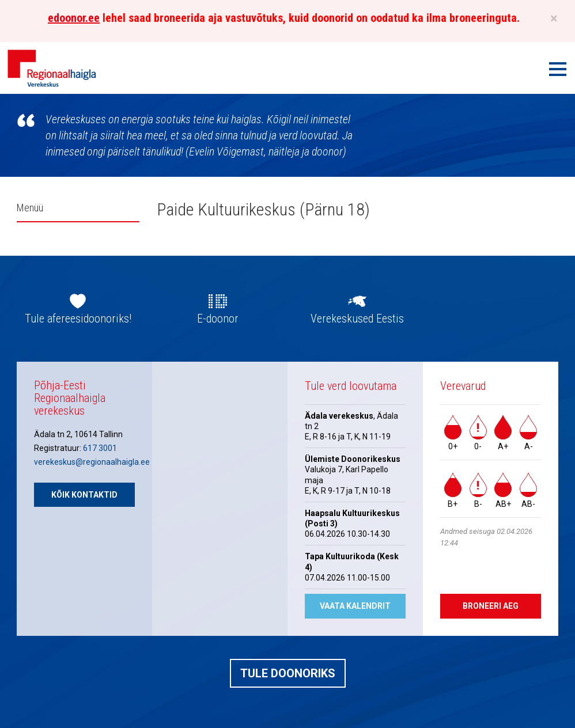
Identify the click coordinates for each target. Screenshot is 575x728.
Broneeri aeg (491, 606)
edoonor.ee (74, 18)
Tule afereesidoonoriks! (78, 318)
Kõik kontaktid (84, 495)
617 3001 (100, 448)
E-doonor (218, 318)
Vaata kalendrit (355, 606)
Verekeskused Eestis (357, 318)
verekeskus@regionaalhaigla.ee (92, 462)
